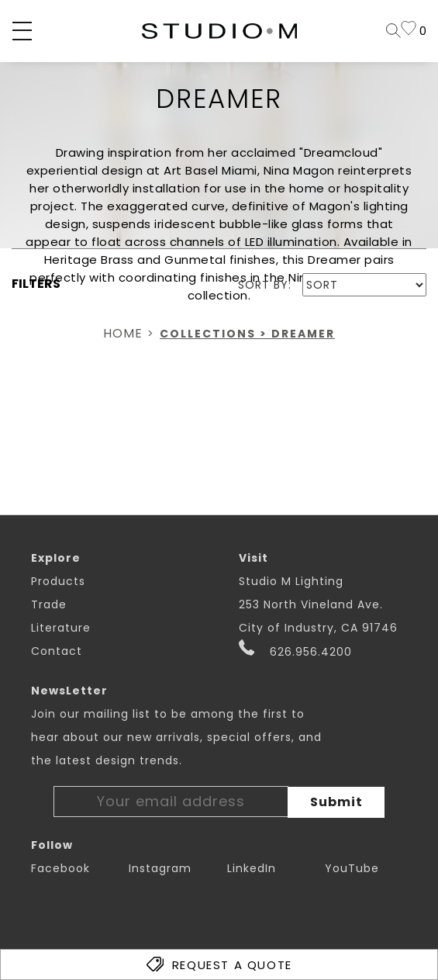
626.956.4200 (296, 649)
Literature (61, 628)
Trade (49, 604)
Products (58, 581)
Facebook (60, 868)
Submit (336, 802)
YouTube (352, 868)
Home (123, 333)
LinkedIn (252, 868)
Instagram (160, 868)
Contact (57, 651)
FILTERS (36, 284)
